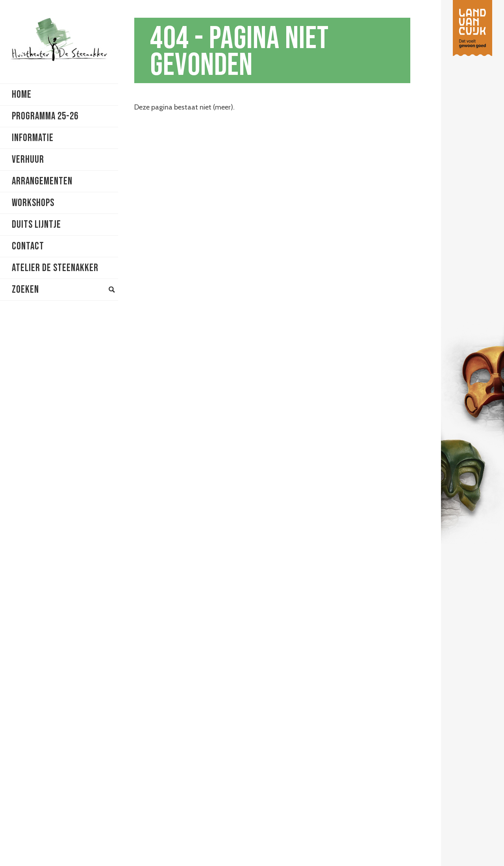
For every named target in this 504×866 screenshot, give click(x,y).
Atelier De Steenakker (55, 268)
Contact (28, 246)
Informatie (33, 138)
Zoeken (63, 290)
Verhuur (28, 160)
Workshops (33, 203)
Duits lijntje (36, 225)
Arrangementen (42, 181)
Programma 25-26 (45, 116)
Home (22, 95)
